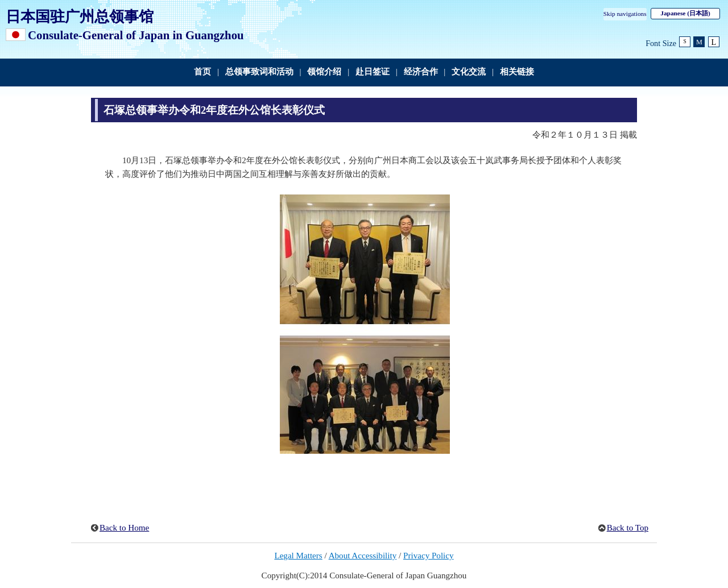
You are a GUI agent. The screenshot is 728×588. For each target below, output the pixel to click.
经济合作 (421, 72)
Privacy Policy (429, 556)
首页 (202, 72)
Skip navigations (625, 14)
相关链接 (517, 72)
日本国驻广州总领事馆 (80, 16)
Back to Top (628, 528)
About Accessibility (363, 556)
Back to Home (124, 528)
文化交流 (469, 72)
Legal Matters (298, 556)
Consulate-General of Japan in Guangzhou (136, 35)
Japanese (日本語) (685, 13)
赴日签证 (373, 72)
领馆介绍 (324, 72)
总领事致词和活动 (259, 72)
